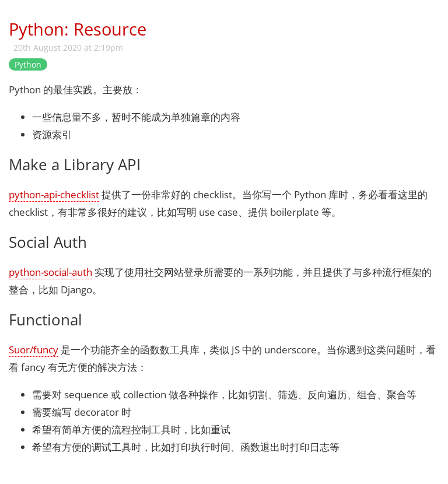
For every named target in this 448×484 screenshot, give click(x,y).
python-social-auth (50, 272)
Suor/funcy (34, 350)
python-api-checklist (54, 194)
